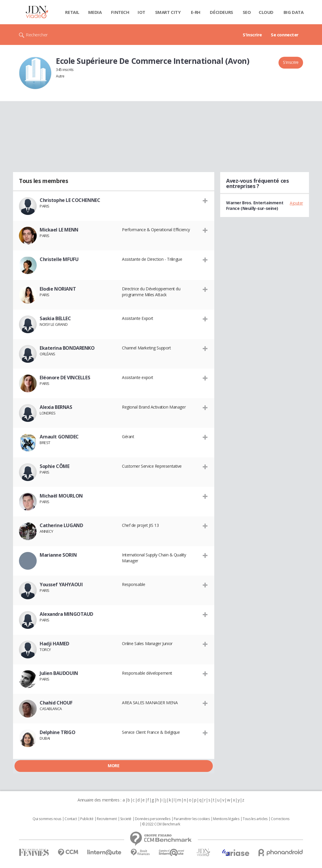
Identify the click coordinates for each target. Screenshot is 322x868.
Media (95, 12)
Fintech (120, 12)
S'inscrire (252, 35)
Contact (71, 819)
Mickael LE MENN (59, 230)
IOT (141, 12)
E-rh (196, 12)
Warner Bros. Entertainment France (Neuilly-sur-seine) (255, 205)
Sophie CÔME (54, 466)
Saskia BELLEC (55, 318)
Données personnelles (153, 819)
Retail (72, 12)
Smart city (168, 12)
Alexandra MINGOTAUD (66, 614)
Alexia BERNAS (56, 407)
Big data (294, 12)
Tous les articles (255, 819)
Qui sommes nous (47, 819)
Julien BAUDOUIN (59, 673)
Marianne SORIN (58, 555)
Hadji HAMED (54, 644)
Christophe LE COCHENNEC (70, 200)
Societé (126, 819)
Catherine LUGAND (61, 525)
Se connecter (285, 35)
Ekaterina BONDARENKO (67, 348)
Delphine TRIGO (57, 732)
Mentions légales (226, 819)
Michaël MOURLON (61, 496)
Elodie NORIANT (58, 289)
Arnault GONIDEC (59, 437)
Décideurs (221, 12)
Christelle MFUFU (59, 259)
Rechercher (37, 35)
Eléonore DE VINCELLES (65, 378)
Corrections (280, 819)
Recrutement (107, 819)
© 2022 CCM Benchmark (161, 824)
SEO (247, 12)
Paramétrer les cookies (192, 819)
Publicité (87, 819)
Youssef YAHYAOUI (61, 584)
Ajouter (296, 203)
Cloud (266, 12)
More (113, 766)
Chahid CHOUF (56, 703)
